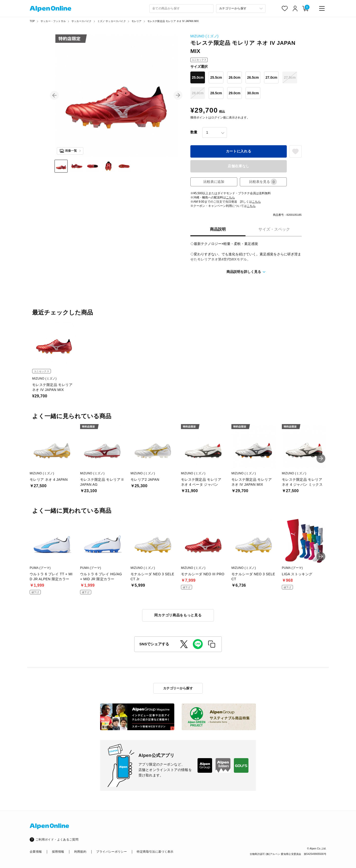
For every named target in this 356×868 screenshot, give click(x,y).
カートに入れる (239, 151)
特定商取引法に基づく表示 (155, 852)
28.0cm (198, 93)
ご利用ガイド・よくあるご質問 (57, 840)
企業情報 (36, 852)
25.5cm (216, 77)
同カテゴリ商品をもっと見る (178, 615)
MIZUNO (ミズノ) (204, 36)
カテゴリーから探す (178, 688)
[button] (54, 95)
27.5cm (290, 77)
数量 (194, 132)
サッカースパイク (82, 21)
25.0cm (198, 77)
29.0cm (234, 93)
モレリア (137, 21)
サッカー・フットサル (53, 21)
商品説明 (218, 229)
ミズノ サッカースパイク (112, 21)
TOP (32, 21)
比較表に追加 (214, 182)
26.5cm (253, 77)
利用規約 (80, 852)
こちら (230, 197)
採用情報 (58, 852)
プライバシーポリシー (111, 852)
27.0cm (271, 77)
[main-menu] (322, 8)
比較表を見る (263, 182)
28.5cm (216, 93)
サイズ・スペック (274, 229)
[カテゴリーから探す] (241, 9)
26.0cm (234, 77)
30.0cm (253, 93)
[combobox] (181, 9)
